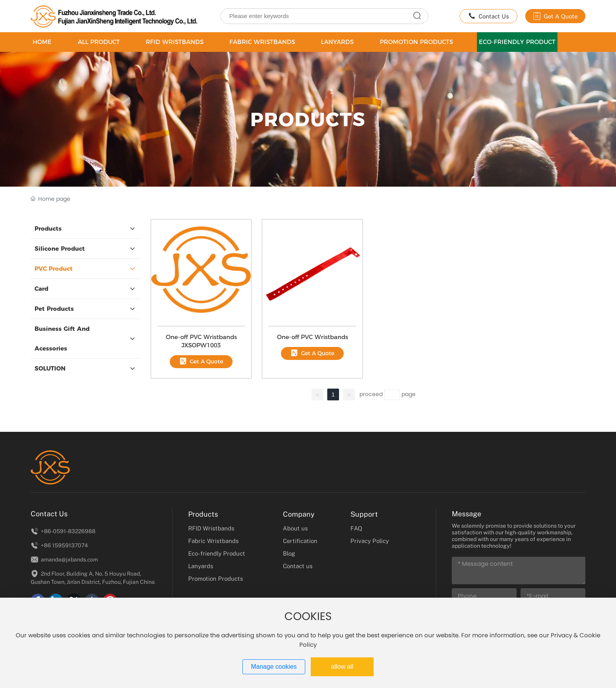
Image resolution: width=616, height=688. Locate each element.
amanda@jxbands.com (64, 559)
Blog (289, 553)
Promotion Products (216, 578)
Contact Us (489, 16)
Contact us (298, 566)
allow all (342, 667)
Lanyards (201, 566)
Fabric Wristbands (214, 541)
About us (295, 528)
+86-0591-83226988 (63, 531)
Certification (300, 541)
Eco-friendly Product (217, 553)
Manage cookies (274, 667)
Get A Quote (555, 16)
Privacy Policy (370, 541)
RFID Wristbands (211, 528)
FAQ (356, 528)
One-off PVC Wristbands (313, 337)
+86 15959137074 (59, 545)
